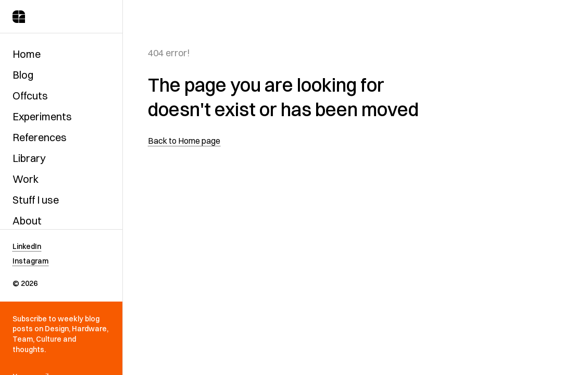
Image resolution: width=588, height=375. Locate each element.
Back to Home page (184, 141)
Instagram (30, 261)
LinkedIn (27, 246)
